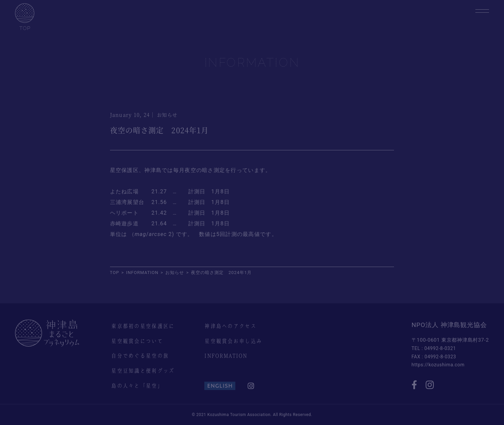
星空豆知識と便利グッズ (143, 371)
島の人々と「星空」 (137, 386)
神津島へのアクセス (230, 326)
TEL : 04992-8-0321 (434, 348)
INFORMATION (226, 356)
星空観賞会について (137, 341)
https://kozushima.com (438, 365)
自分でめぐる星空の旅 (140, 356)
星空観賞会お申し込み (233, 341)
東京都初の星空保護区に (143, 326)
